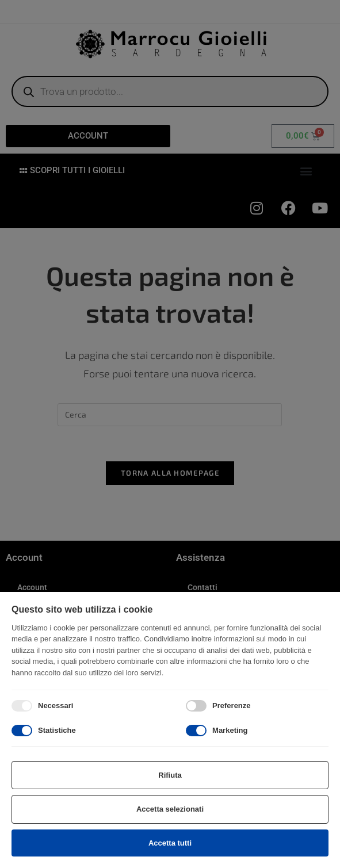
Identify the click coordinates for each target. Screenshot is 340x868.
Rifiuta (170, 775)
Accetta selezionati (170, 809)
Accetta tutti (170, 843)
